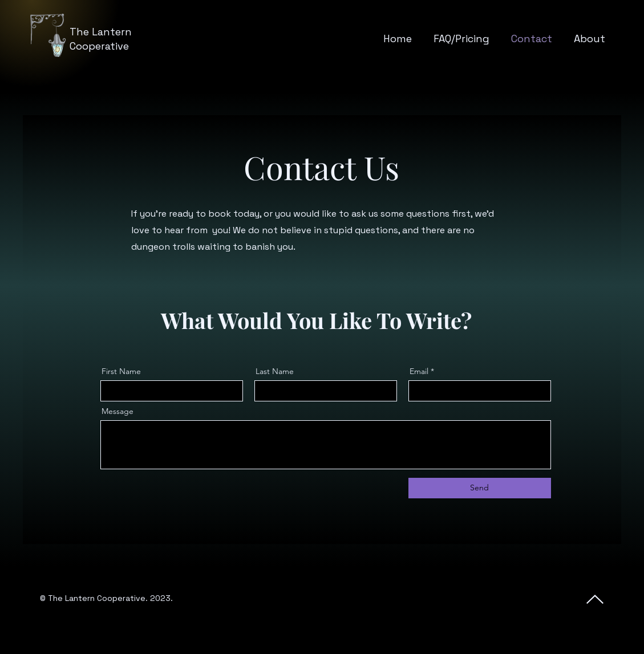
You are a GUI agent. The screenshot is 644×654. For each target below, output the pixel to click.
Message (118, 411)
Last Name (275, 371)
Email (419, 371)
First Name (121, 371)
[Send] (480, 488)
